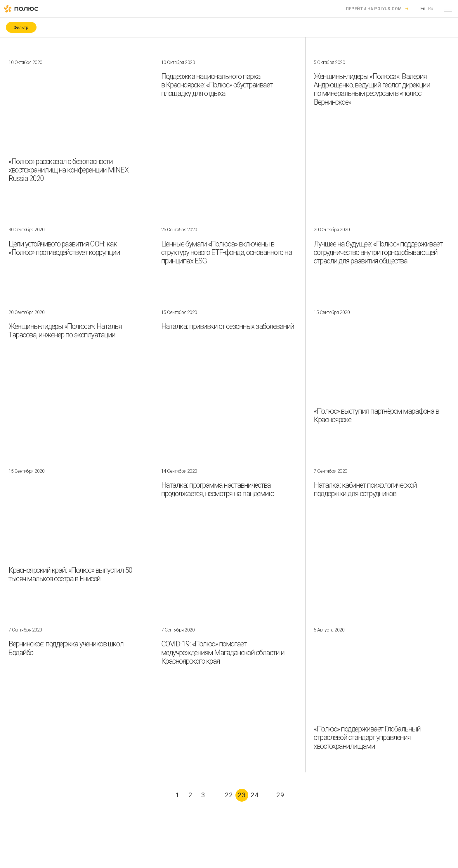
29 (280, 795)
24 (255, 795)
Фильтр (21, 27)
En (423, 9)
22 (229, 795)
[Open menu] (448, 9)
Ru (431, 9)
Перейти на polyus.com (374, 9)
